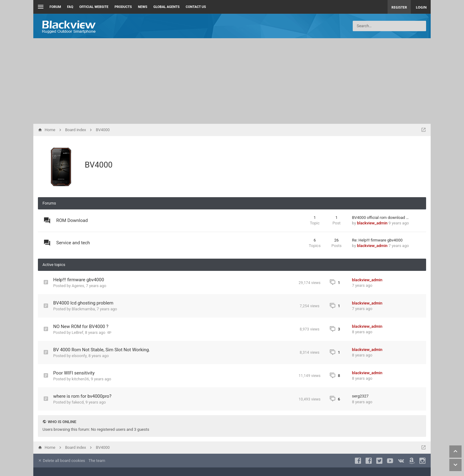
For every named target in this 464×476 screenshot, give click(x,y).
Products (123, 7)
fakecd (78, 402)
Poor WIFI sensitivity (74, 373)
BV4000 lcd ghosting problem (83, 303)
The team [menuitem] (97, 461)
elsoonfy (79, 356)
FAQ (70, 7)
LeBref (78, 332)
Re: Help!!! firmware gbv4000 (377, 240)
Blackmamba (83, 309)
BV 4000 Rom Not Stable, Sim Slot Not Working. (102, 350)
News (142, 7)
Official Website (94, 7)
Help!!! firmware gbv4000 (79, 280)
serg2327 (360, 396)
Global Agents (167, 7)
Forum (55, 7)
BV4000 (99, 165)
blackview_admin (372, 223)
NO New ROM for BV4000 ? (81, 327)
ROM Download (72, 220)
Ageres (78, 286)
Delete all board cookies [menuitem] (61, 461)
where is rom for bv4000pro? (82, 396)
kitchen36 (81, 379)
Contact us (196, 7)
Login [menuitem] (421, 7)
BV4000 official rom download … (381, 218)
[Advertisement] (232, 81)
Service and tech (73, 243)
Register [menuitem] (399, 7)
